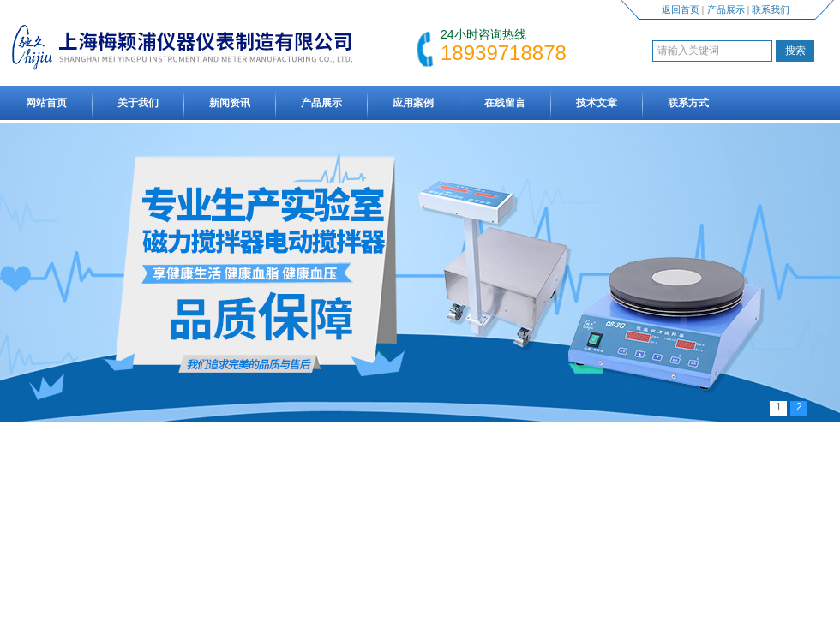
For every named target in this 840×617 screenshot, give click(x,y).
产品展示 (726, 9)
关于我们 (138, 103)
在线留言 (505, 103)
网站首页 (46, 103)
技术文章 (597, 103)
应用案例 (413, 103)
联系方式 (688, 103)
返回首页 (681, 9)
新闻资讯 (230, 103)
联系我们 (771, 9)
